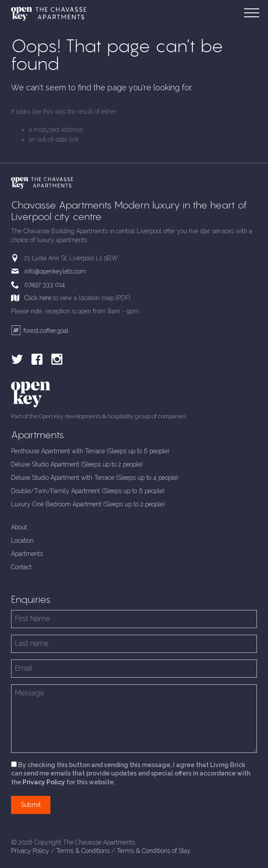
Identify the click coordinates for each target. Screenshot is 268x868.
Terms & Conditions (83, 851)
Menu (254, 8)
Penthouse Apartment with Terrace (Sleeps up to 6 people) (90, 451)
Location (22, 540)
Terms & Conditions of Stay (154, 851)
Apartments (27, 554)
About (19, 527)
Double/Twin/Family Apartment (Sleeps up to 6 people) (88, 491)
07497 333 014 (45, 285)
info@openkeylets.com (55, 271)
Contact (21, 567)
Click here (38, 298)
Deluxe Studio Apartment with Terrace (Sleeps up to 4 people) (95, 478)
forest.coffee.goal (40, 331)
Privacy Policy (44, 782)
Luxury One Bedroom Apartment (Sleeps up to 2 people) (88, 504)
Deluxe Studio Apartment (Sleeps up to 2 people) (77, 464)
